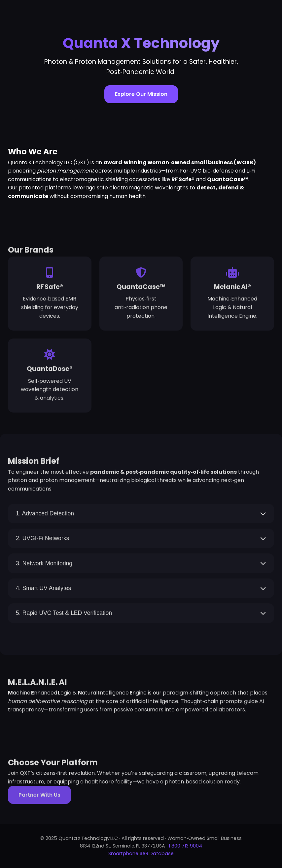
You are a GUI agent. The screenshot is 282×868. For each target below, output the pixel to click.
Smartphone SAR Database (141, 853)
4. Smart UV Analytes (141, 590)
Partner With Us (39, 796)
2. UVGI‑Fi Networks (141, 540)
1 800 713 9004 (185, 846)
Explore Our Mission (141, 94)
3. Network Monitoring (141, 565)
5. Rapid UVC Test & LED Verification (141, 615)
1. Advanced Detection (141, 515)
